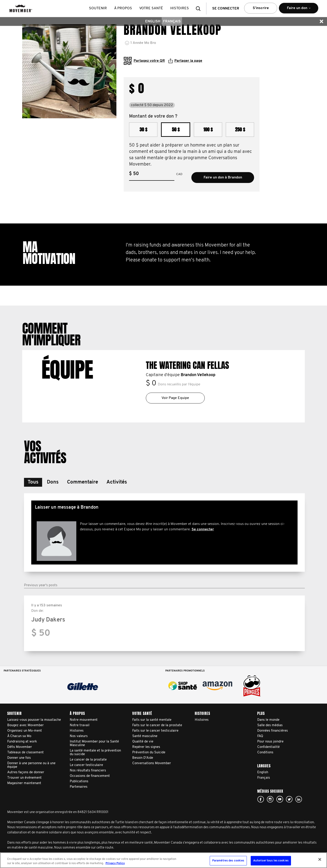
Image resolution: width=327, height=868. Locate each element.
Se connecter (203, 529)
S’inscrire (261, 8)
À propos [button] (123, 8)
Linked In (299, 799)
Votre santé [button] (151, 8)
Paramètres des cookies (228, 861)
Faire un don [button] (299, 10)
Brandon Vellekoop (198, 375)
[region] (163, 860)
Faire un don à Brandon (223, 178)
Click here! (270, 799)
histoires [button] (180, 8)
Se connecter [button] (226, 9)
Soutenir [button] (98, 8)
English (153, 21)
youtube (280, 799)
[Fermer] (320, 859)
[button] (200, 8)
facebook (261, 799)
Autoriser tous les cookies (271, 861)
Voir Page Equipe (175, 398)
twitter (289, 799)
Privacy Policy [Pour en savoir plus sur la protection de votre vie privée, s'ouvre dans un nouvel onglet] (115, 863)
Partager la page (185, 61)
